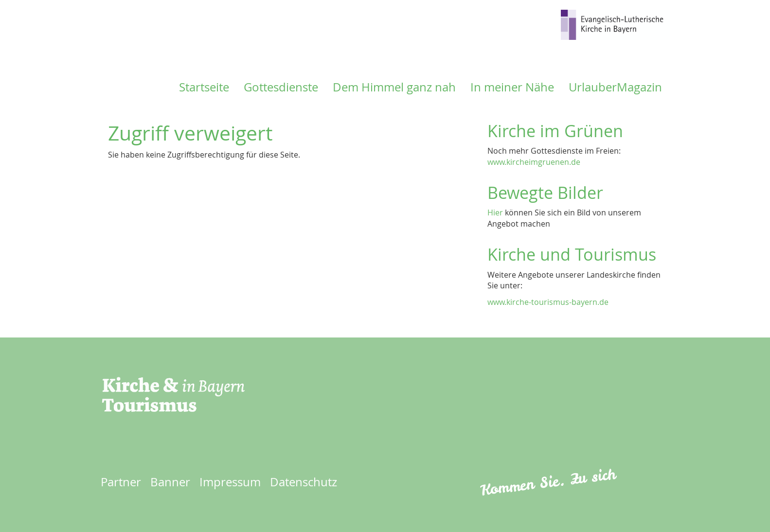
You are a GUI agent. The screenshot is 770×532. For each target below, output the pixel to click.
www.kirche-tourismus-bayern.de (548, 302)
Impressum (230, 482)
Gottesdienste (281, 87)
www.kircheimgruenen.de (534, 162)
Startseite (204, 87)
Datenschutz (304, 482)
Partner (121, 482)
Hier (495, 213)
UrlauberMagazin (615, 87)
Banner (170, 482)
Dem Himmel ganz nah (394, 87)
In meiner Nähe (512, 87)
